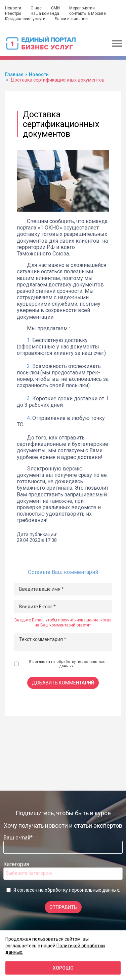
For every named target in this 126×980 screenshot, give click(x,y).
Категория (16, 864)
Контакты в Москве (87, 13)
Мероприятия (82, 8)
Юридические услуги (25, 19)
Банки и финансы (72, 19)
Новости (13, 8)
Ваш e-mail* (18, 838)
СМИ (55, 8)
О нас (36, 8)
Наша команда (45, 13)
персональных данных (94, 890)
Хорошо (63, 968)
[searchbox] (33, 873)
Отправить (63, 907)
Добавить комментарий (63, 683)
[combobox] (63, 874)
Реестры (13, 13)
